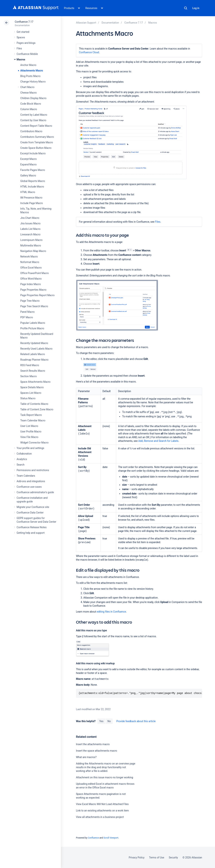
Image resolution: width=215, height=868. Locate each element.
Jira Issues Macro (30, 223)
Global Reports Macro (33, 181)
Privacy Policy (137, 858)
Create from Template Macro (37, 142)
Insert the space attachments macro (97, 751)
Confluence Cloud (89, 52)
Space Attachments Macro (35, 382)
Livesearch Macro (30, 234)
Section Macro (28, 376)
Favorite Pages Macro (33, 170)
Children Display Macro (33, 98)
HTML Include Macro (32, 187)
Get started (23, 32)
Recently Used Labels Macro (36, 349)
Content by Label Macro (34, 115)
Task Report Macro (31, 415)
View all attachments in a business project (100, 817)
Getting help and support (31, 533)
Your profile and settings (30, 448)
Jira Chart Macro (30, 218)
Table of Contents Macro (34, 404)
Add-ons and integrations (31, 481)
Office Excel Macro (31, 268)
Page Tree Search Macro (34, 306)
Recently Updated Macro (34, 343)
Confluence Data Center (30, 513)
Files (19, 48)
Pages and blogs (26, 43)
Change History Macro (33, 82)
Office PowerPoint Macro (34, 273)
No (109, 721)
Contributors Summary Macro (37, 137)
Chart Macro (27, 87)
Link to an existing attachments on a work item (102, 811)
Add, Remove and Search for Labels (158, 441)
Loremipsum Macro (31, 240)
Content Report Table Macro (36, 126)
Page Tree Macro (30, 301)
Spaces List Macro (31, 393)
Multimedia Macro (31, 246)
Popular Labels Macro (33, 323)
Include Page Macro (32, 203)
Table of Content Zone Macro (37, 409)
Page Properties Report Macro (37, 295)
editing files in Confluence (111, 612)
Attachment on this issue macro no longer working (104, 777)
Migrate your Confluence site (33, 507)
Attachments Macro (32, 71)
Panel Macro (27, 312)
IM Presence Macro (31, 198)
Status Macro (28, 398)
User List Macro (29, 426)
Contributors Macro (31, 131)
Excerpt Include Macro (33, 153)
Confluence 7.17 (24, 22)
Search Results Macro (33, 371)
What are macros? (86, 757)
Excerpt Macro (28, 159)
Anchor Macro (28, 65)
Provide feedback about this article (136, 721)
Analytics (22, 459)
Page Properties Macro (33, 290)
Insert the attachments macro (93, 744)
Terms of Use (157, 858)
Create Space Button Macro (36, 148)
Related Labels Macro (33, 354)
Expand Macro (28, 164)
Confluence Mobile (27, 54)
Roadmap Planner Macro (34, 360)
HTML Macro (28, 192)
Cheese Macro (28, 93)
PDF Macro (27, 317)
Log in (196, 8)
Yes (101, 721)
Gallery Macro (28, 176)
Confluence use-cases (29, 487)
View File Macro (29, 437)
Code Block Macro (31, 104)
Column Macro (29, 109)
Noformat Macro (30, 262)
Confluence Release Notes (32, 527)
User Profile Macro (31, 432)
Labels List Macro (30, 229)
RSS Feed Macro (30, 365)
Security (173, 858)
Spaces (21, 37)
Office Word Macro (31, 279)
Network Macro (29, 257)
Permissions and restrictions (33, 470)
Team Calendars (26, 476)
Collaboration (24, 454)
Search (186, 8)
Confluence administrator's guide (35, 492)
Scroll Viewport (111, 838)
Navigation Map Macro (33, 251)
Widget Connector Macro (34, 443)
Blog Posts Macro (30, 76)
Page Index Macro (31, 284)
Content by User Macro (33, 120)
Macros (21, 59)
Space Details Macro (32, 387)
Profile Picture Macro (32, 328)
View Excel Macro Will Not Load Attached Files (102, 804)
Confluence (93, 838)
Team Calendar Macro (33, 420)
